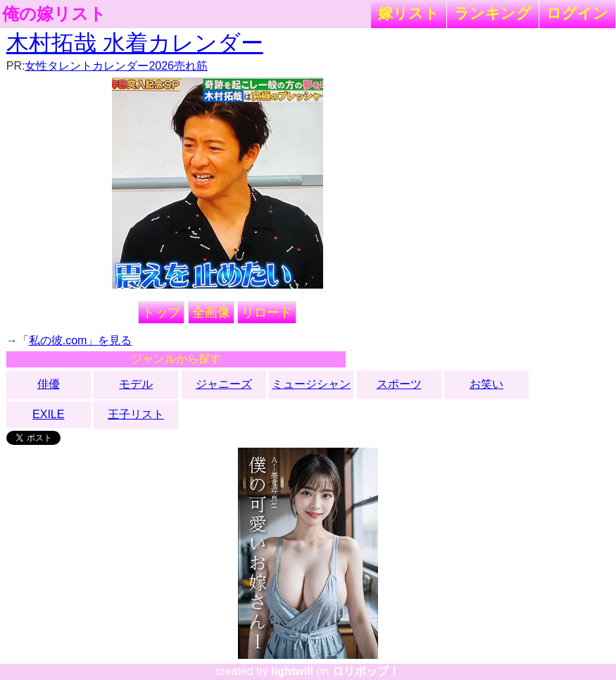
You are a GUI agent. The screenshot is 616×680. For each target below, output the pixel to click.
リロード (267, 313)
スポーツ (399, 384)
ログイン (577, 13)
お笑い (486, 384)
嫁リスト (409, 13)
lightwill (292, 671)
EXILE (48, 414)
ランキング (493, 13)
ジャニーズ (224, 384)
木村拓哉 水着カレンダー (135, 43)
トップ (161, 313)
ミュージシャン (311, 384)
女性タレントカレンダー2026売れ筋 (116, 66)
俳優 (49, 384)
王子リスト (136, 414)
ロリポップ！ (366, 671)
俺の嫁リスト (54, 14)
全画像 (211, 313)
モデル (136, 384)
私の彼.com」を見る (81, 340)
